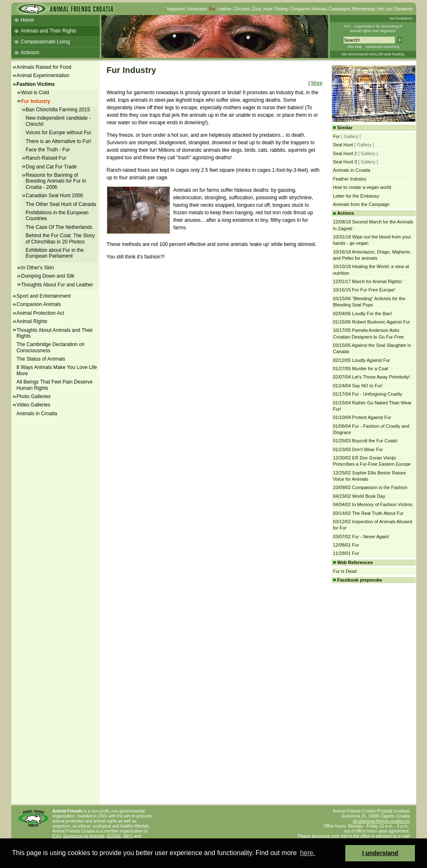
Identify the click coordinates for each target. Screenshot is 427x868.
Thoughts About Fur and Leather (57, 285)
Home (28, 20)
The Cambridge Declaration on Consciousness (51, 347)
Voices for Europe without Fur (59, 133)
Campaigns (340, 9)
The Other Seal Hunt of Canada (61, 204)
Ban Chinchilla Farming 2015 (58, 110)
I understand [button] (380, 853)
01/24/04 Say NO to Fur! (358, 386)
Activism (30, 53)
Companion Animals (308, 9)
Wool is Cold (35, 93)
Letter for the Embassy (356, 196)
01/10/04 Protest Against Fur (362, 417)
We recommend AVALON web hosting (373, 54)
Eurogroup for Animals (84, 836)
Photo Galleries (34, 396)
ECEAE (114, 836)
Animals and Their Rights (49, 31)
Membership (363, 9)
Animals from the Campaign (362, 204)
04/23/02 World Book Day (359, 496)
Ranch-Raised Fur (46, 158)
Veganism (176, 9)
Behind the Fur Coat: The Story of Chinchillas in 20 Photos (60, 238)
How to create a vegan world (362, 187)
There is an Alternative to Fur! (59, 141)
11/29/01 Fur (346, 553)
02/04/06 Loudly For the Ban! (363, 314)
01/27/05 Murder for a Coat (361, 369)
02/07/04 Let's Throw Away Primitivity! (372, 377)
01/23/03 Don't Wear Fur (358, 449)
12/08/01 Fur (346, 545)
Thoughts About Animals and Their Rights (55, 333)
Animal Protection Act (40, 313)
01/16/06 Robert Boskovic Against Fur (372, 322)
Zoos (256, 9)
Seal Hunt (343, 145)
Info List (384, 9)
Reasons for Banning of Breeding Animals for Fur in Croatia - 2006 (56, 181)
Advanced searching (382, 47)
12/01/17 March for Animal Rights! (368, 281)
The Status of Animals (41, 359)
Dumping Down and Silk (48, 276)
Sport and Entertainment (44, 296)
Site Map (355, 47)
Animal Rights (32, 321)
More (317, 83)
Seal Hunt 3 (345, 162)
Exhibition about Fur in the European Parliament (55, 253)
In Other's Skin (38, 268)
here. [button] (307, 853)
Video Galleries (34, 405)
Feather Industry (350, 179)
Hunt (268, 9)
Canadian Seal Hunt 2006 (54, 196)
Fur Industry (36, 101)
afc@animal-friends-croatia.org (381, 821)
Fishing (281, 9)
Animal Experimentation (43, 75)
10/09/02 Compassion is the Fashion (370, 487)
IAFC (128, 836)
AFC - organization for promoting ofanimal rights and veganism (373, 29)
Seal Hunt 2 (345, 153)
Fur (212, 9)
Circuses (242, 9)
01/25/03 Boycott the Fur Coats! (365, 441)
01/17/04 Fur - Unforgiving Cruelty (368, 394)
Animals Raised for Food (44, 67)
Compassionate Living (45, 42)
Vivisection (197, 9)
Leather (224, 9)
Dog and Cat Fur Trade (51, 167)
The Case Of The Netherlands (59, 227)
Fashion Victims (36, 84)
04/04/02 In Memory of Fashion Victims (373, 504)
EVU (57, 836)
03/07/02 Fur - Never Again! (361, 537)
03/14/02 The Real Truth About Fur (368, 513)
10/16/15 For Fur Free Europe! (364, 290)
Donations (403, 9)
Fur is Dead (345, 571)
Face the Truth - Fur (48, 150)
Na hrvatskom (401, 18)
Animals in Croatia (37, 414)
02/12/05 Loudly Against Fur (362, 360)
